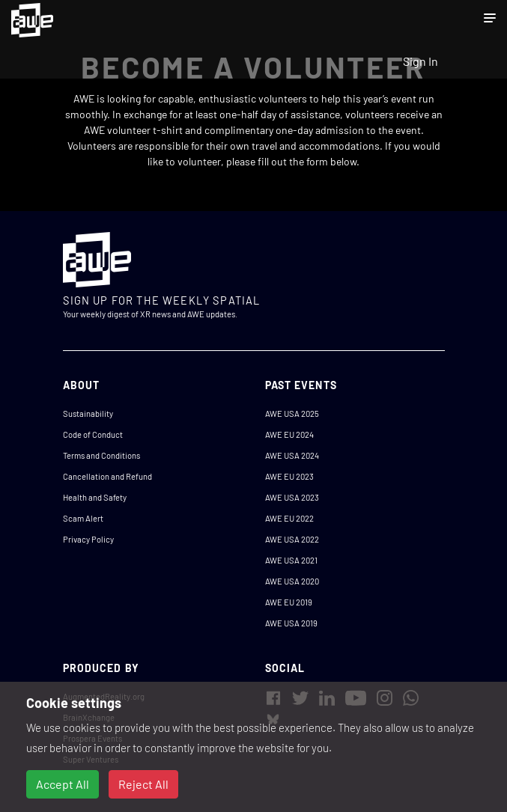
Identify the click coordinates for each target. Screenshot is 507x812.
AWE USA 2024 (292, 455)
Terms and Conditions (101, 455)
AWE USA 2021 (291, 560)
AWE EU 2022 (289, 518)
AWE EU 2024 (289, 434)
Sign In (421, 61)
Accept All (63, 784)
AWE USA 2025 (292, 413)
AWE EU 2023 (289, 476)
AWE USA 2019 (291, 623)
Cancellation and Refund (107, 476)
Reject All (143, 784)
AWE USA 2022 (292, 539)
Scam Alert (83, 518)
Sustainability (88, 413)
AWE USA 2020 (292, 581)
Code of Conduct (93, 434)
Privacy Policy (88, 539)
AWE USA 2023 (292, 497)
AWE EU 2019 (289, 602)
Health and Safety (95, 497)
